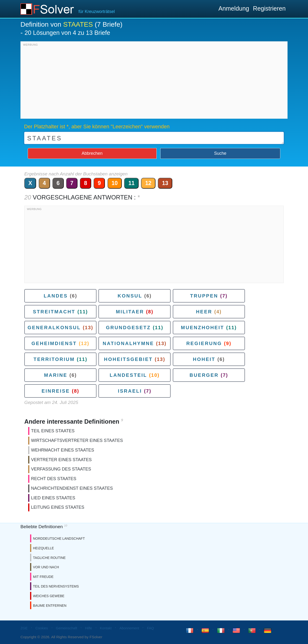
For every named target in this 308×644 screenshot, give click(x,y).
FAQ (151, 628)
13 (165, 183)
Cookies (42, 628)
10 (115, 183)
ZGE (24, 628)
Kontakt (106, 628)
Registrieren (269, 8)
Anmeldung (234, 8)
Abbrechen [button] (92, 153)
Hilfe (88, 628)
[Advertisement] (154, 81)
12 (148, 183)
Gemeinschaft (67, 628)
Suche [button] (220, 153)
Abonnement (129, 628)
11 (131, 183)
